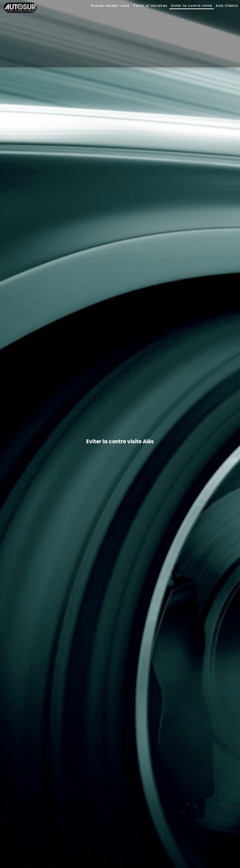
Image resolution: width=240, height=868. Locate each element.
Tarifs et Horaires (150, 6)
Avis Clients (227, 6)
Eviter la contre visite (192, 6)
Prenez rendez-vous (110, 6)
